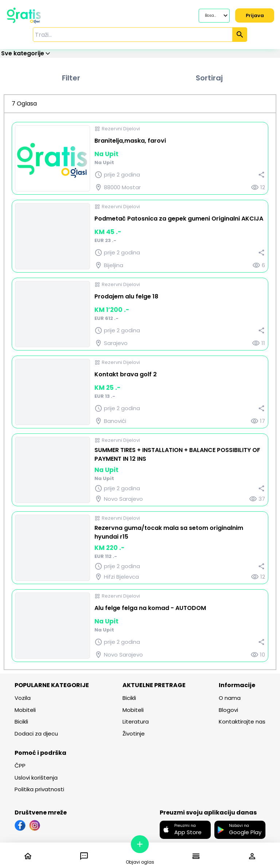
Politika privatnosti (39, 789)
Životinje (134, 734)
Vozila (23, 698)
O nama (230, 698)
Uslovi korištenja (36, 778)
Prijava (254, 15)
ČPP (20, 766)
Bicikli (21, 722)
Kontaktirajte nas (242, 722)
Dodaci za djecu (36, 734)
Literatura (136, 722)
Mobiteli (25, 710)
